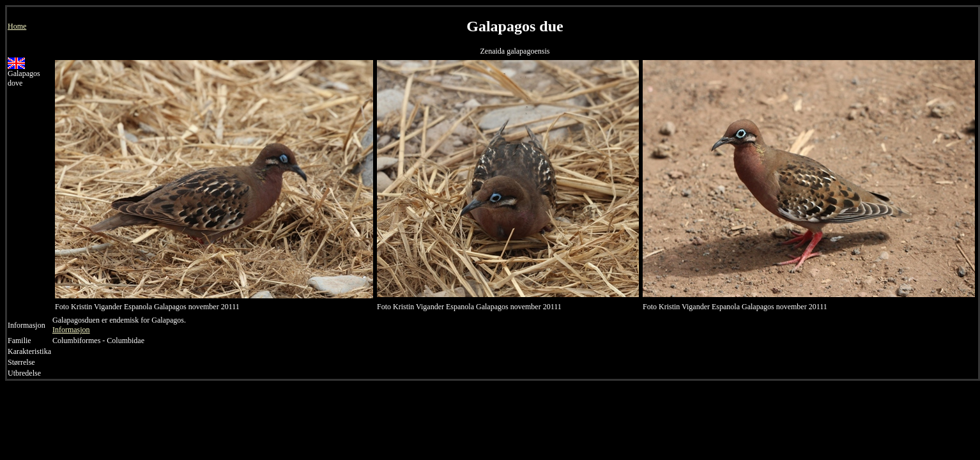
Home (17, 26)
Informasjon (71, 330)
